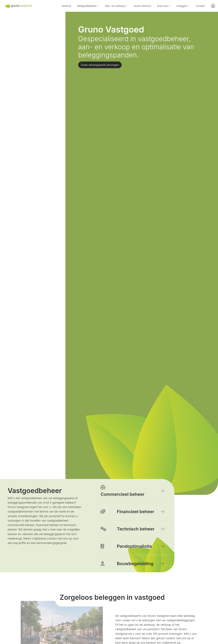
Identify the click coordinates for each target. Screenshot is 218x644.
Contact (200, 6)
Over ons (164, 6)
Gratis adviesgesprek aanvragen (100, 65)
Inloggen (183, 6)
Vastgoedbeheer (88, 6)
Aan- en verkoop (116, 6)
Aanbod (66, 6)
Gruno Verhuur (142, 6)
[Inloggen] (213, 6)
